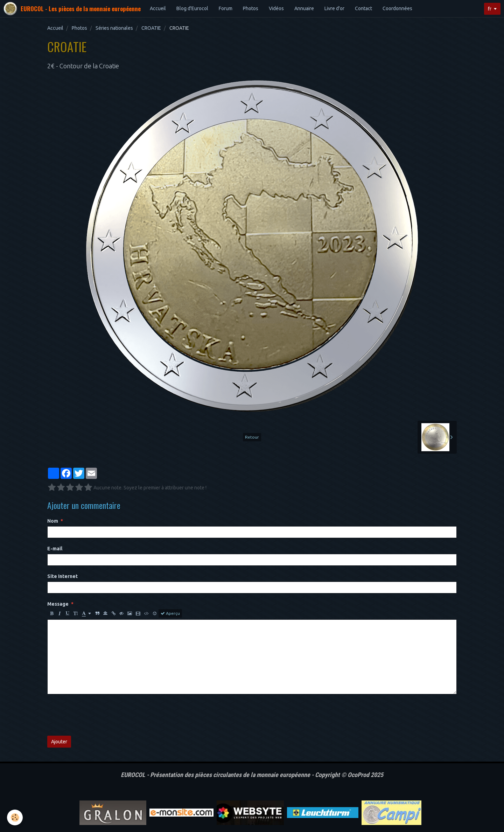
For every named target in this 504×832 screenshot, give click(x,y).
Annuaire (304, 8)
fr (490, 9)
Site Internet (62, 576)
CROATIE (151, 28)
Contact (363, 8)
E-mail (55, 549)
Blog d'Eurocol (192, 8)
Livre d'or (334, 8)
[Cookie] (15, 817)
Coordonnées (397, 8)
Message (58, 604)
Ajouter (59, 742)
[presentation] (100, 715)
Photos (251, 8)
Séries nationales (114, 28)
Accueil (158, 8)
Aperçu (170, 613)
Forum (226, 8)
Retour (252, 437)
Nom (53, 521)
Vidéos (276, 8)
